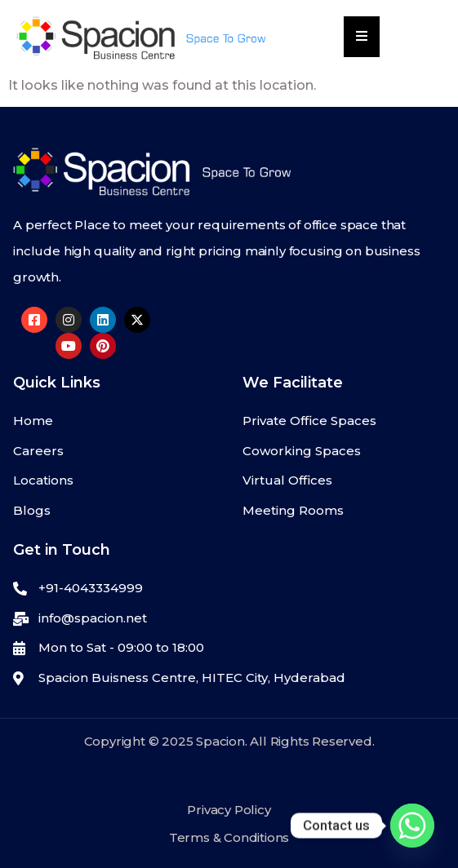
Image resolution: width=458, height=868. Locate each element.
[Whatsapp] (412, 826)
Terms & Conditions (229, 837)
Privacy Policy (229, 810)
